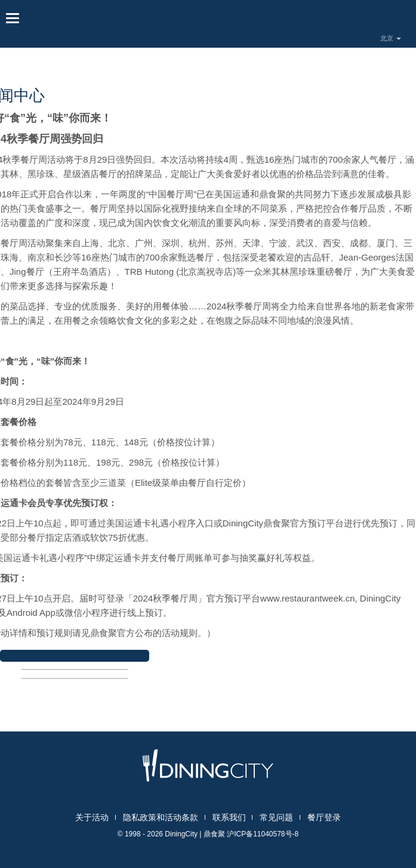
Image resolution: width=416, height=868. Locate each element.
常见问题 (276, 817)
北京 (391, 38)
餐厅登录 (324, 817)
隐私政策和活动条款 (161, 817)
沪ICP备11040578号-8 (263, 834)
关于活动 (92, 817)
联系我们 (229, 817)
